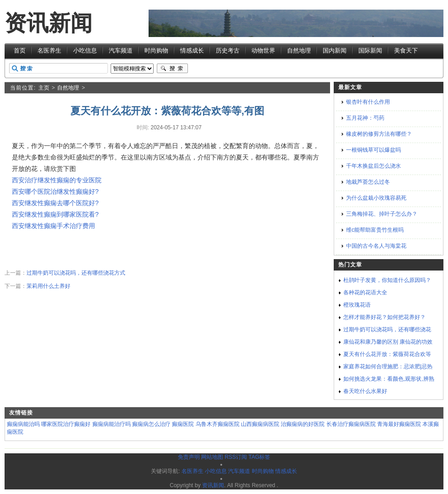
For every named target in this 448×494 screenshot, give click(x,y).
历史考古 (228, 50)
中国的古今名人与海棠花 (376, 246)
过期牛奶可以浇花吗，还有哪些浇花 (387, 329)
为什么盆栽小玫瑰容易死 (376, 198)
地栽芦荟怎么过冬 (368, 182)
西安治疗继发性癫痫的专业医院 (57, 180)
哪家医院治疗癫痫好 (66, 424)
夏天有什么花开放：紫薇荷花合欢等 (387, 354)
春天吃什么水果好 (365, 391)
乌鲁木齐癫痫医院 (218, 424)
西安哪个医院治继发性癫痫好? (55, 191)
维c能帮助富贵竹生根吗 (375, 230)
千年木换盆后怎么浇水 (373, 166)
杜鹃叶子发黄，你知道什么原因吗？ (387, 280)
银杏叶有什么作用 (368, 102)
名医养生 (49, 50)
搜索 (172, 69)
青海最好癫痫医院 (399, 424)
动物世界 (263, 50)
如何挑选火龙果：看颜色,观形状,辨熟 (389, 379)
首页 (20, 50)
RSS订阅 (236, 457)
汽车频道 (121, 50)
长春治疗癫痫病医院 (351, 424)
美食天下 (406, 50)
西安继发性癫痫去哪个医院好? (55, 203)
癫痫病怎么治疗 (151, 424)
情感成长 (192, 50)
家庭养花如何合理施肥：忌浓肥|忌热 (388, 367)
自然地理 (299, 50)
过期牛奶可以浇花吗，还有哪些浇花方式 (76, 273)
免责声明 (189, 457)
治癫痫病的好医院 (303, 424)
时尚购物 (156, 50)
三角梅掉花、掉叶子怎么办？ (382, 214)
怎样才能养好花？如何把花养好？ (384, 317)
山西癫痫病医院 (260, 424)
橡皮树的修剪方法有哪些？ (379, 134)
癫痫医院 (183, 424)
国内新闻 (335, 50)
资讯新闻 (48, 23)
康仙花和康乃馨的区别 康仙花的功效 (388, 342)
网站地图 (212, 457)
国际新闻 (370, 50)
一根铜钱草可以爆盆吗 (373, 150)
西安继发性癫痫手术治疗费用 (53, 226)
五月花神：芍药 (365, 118)
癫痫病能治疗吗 (112, 424)
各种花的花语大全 (365, 292)
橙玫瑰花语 (357, 305)
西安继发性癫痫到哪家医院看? (55, 214)
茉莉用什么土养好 (48, 286)
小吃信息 (85, 50)
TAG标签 (259, 457)
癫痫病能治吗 (23, 424)
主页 (44, 88)
